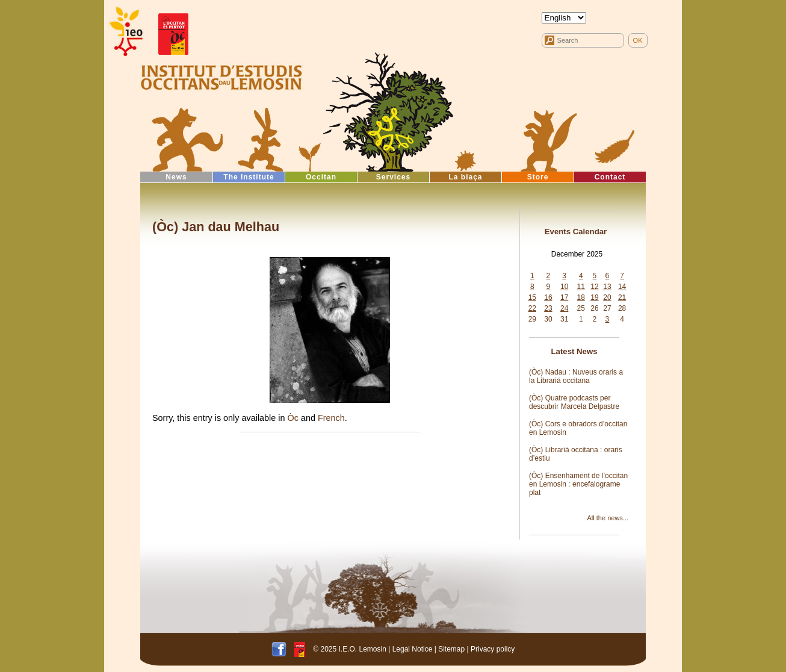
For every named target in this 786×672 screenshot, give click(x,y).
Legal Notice (413, 649)
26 (594, 308)
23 (548, 308)
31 (564, 319)
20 (607, 297)
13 (607, 287)
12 (594, 287)
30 (548, 319)
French (331, 418)
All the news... (608, 518)
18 (581, 297)
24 (564, 308)
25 (581, 308)
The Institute (249, 177)
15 (532, 297)
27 (607, 308)
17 (564, 297)
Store (538, 177)
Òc (292, 418)
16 (548, 297)
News (176, 177)
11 (581, 287)
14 (622, 287)
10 (564, 287)
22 (532, 308)
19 (594, 297)
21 (622, 297)
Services (393, 177)
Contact (610, 177)
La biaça (465, 177)
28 (622, 308)
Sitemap (451, 649)
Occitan (321, 177)
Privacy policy (493, 649)
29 (532, 319)
